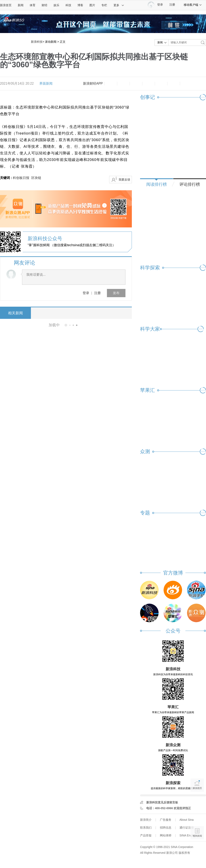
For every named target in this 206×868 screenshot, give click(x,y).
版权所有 (184, 853)
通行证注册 (187, 828)
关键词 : (6, 178)
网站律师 (166, 835)
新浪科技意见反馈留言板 (162, 802)
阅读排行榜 (157, 184)
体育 (33, 5)
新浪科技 (37, 42)
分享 (174, 84)
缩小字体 (111, 84)
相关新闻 (15, 313)
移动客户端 (193, 5)
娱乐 (56, 5)
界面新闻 (46, 83)
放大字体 (123, 84)
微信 (161, 84)
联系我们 (146, 828)
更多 (119, 5)
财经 (44, 5)
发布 (116, 293)
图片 (92, 5)
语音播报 (197, 817)
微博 (149, 84)
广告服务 (166, 820)
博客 (80, 5)
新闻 (21, 5)
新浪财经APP (93, 83)
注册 (172, 5)
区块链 (36, 178)
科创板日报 (21, 178)
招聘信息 (166, 828)
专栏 (104, 5)
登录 (86, 293)
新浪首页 (6, 5)
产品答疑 (146, 835)
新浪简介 (146, 820)
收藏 (136, 84)
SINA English (188, 835)
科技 (68, 5)
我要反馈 (124, 180)
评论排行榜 (190, 184)
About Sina (187, 820)
